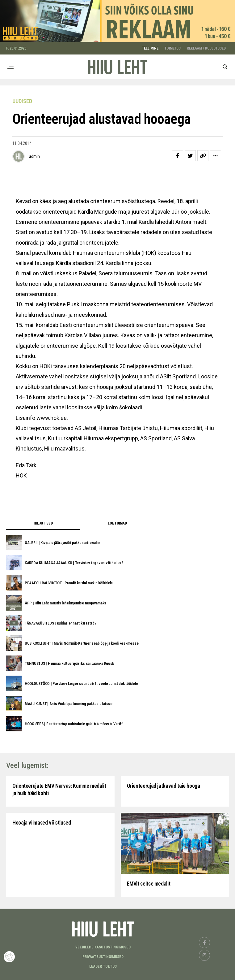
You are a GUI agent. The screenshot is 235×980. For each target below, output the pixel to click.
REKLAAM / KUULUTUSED (206, 46)
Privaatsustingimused (103, 955)
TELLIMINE (150, 46)
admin (34, 155)
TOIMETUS (173, 46)
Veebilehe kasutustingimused (103, 945)
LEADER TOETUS (103, 965)
